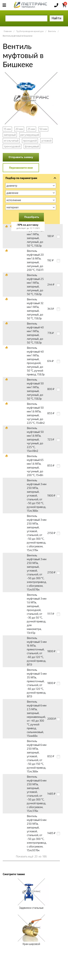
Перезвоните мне (21, 168)
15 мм (7, 129)
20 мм (19, 129)
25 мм (31, 129)
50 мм (43, 129)
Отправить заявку (21, 157)
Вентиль (52, 31)
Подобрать (32, 217)
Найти (56, 18)
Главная (8, 31)
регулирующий (30, 135)
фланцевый (32, 146)
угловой (46, 140)
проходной (30, 140)
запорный (10, 135)
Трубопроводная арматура (30, 31)
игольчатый (11, 140)
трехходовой (12, 146)
